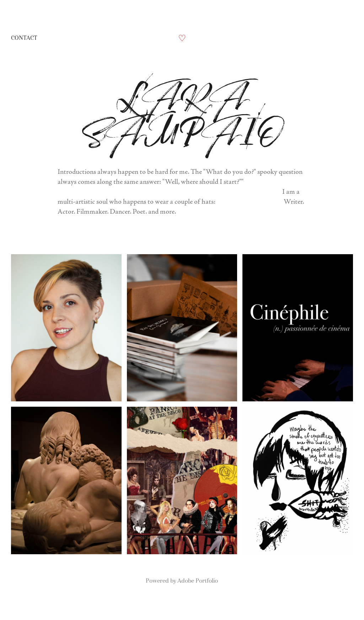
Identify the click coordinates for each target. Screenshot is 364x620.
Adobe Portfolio (198, 581)
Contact (24, 38)
